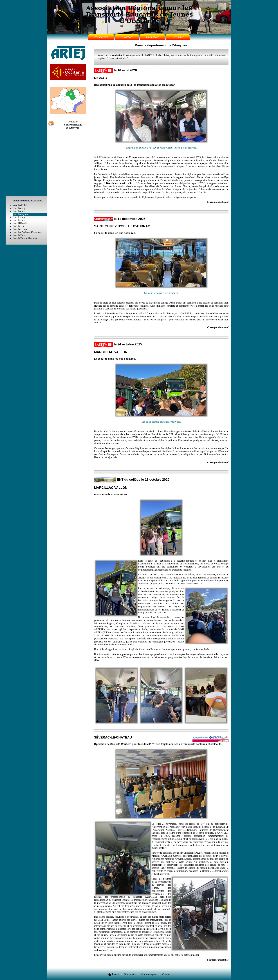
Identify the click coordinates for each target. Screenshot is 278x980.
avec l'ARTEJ (20, 205)
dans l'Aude (19, 211)
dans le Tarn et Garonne (25, 238)
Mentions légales (149, 974)
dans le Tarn (19, 235)
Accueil (113, 974)
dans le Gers (19, 220)
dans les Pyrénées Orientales (27, 232)
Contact (166, 974)
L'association (101, 37)
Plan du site (130, 974)
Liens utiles (178, 37)
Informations (152, 37)
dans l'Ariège (19, 208)
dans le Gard (19, 217)
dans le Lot (18, 226)
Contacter (73, 125)
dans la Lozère (20, 229)
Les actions (127, 37)
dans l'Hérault (20, 223)
